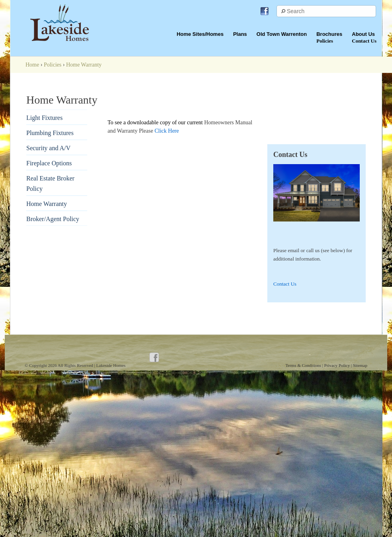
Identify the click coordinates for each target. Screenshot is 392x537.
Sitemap (360, 365)
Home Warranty (47, 204)
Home (32, 65)
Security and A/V (48, 148)
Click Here (167, 131)
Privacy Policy (338, 365)
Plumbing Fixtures (50, 133)
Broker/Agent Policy (53, 219)
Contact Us (285, 284)
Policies (53, 65)
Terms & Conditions (304, 365)
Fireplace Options (49, 163)
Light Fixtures (44, 118)
